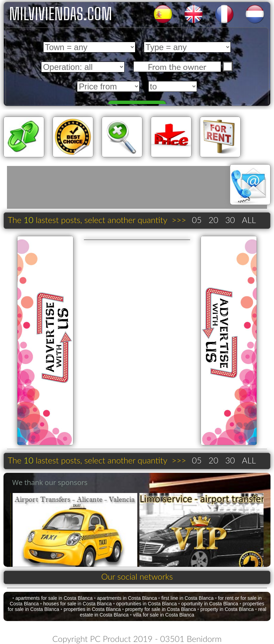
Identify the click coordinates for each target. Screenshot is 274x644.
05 (197, 220)
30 (230, 220)
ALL (249, 220)
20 (213, 220)
